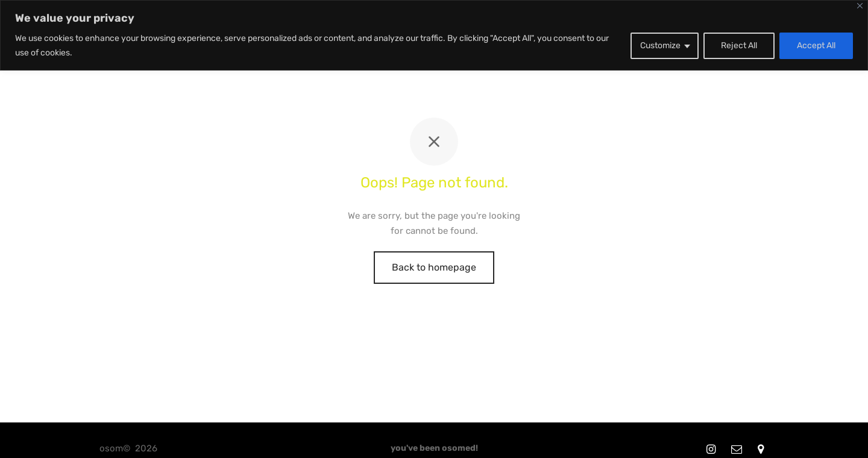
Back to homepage (434, 267)
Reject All (739, 45)
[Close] (860, 6)
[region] (434, 35)
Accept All (816, 45)
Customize (660, 45)
